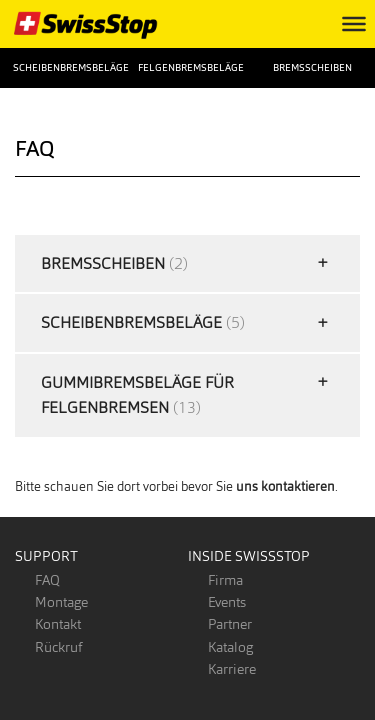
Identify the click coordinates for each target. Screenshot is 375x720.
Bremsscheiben (312, 67)
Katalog (230, 647)
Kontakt (58, 624)
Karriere (232, 669)
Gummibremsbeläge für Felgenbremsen (137, 395)
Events (227, 602)
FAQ (47, 580)
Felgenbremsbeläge (187, 67)
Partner (230, 624)
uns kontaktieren (285, 486)
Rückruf (58, 647)
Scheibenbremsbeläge (62, 67)
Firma (225, 580)
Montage (61, 602)
